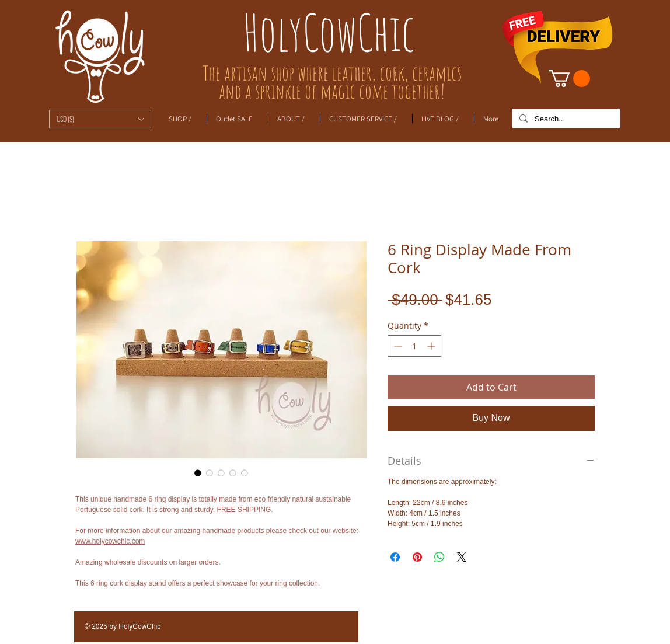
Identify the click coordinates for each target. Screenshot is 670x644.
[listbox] (100, 119)
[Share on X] (462, 557)
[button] (100, 119)
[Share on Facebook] (395, 557)
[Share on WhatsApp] (439, 557)
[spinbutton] (414, 346)
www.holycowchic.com (110, 541)
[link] (569, 79)
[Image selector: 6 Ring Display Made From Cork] (198, 473)
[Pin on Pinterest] (417, 557)
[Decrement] (397, 346)
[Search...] (565, 119)
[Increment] (432, 346)
